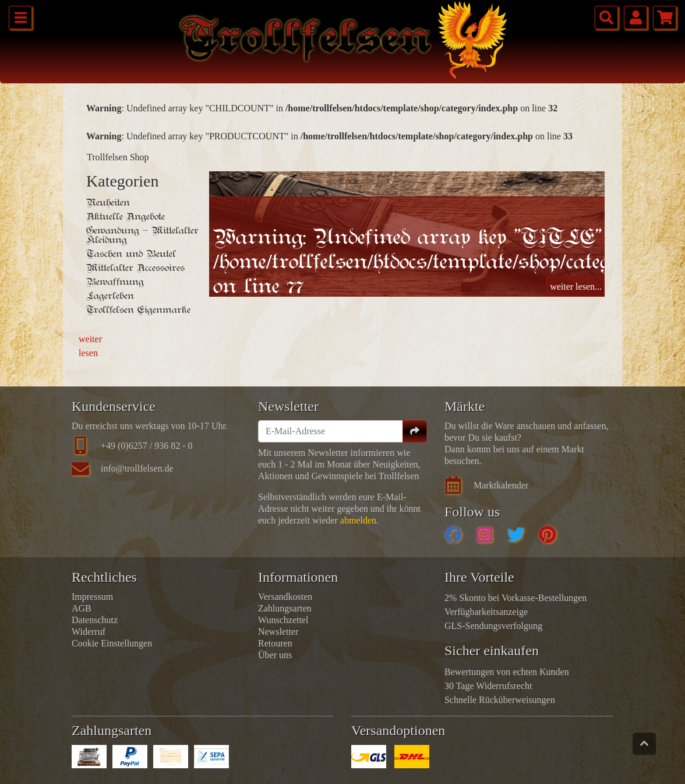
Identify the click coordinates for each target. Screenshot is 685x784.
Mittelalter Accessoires (135, 268)
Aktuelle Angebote (126, 217)
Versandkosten (285, 597)
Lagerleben (110, 296)
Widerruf (89, 632)
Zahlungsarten (285, 608)
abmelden (358, 520)
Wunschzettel (283, 620)
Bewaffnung (115, 282)
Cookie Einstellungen (112, 643)
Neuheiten (108, 203)
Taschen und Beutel (131, 254)
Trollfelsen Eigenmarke (138, 310)
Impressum (92, 597)
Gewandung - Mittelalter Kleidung (142, 235)
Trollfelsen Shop (118, 157)
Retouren (275, 643)
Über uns (275, 655)
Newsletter (278, 632)
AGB (82, 608)
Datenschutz (95, 620)
